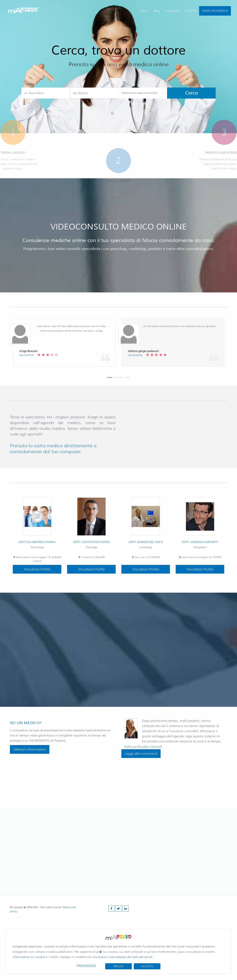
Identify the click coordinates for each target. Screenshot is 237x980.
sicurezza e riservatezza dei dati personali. (123, 957)
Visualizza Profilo (37, 569)
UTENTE (191, 11)
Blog (157, 11)
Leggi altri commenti (141, 754)
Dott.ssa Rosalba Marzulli (143, 747)
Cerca (144, 11)
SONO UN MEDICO (215, 11)
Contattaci (172, 11)
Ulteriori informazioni (30, 749)
